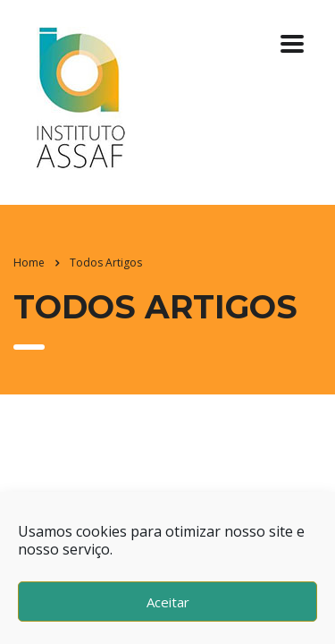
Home (29, 263)
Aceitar (168, 602)
